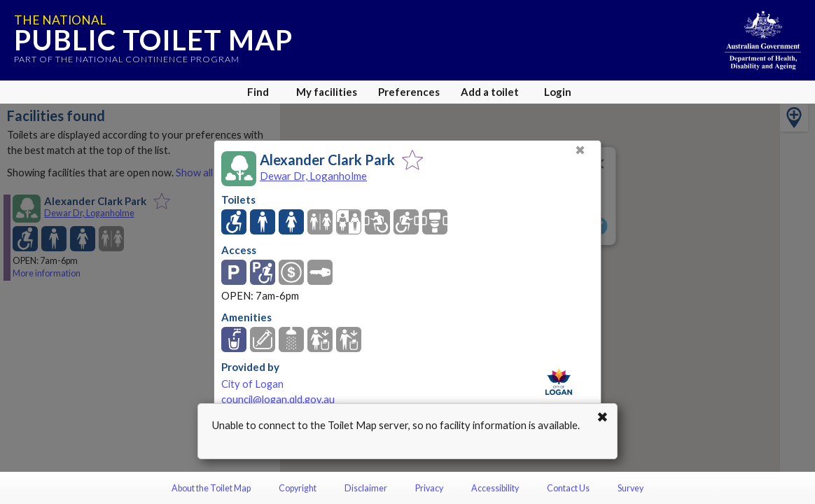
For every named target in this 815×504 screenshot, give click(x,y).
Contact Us (568, 488)
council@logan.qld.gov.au (278, 399)
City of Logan (252, 384)
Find (258, 92)
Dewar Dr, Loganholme (313, 176)
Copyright (298, 488)
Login (558, 92)
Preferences (409, 92)
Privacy (429, 488)
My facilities (327, 92)
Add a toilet (490, 92)
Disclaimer (366, 488)
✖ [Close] (580, 150)
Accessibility (495, 488)
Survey (631, 488)
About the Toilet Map (211, 488)
